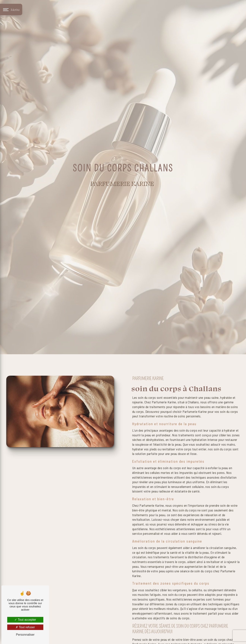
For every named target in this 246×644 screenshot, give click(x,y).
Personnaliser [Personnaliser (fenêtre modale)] (25, 635)
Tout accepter (25, 620)
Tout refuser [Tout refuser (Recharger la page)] (25, 627)
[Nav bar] (11, 9)
